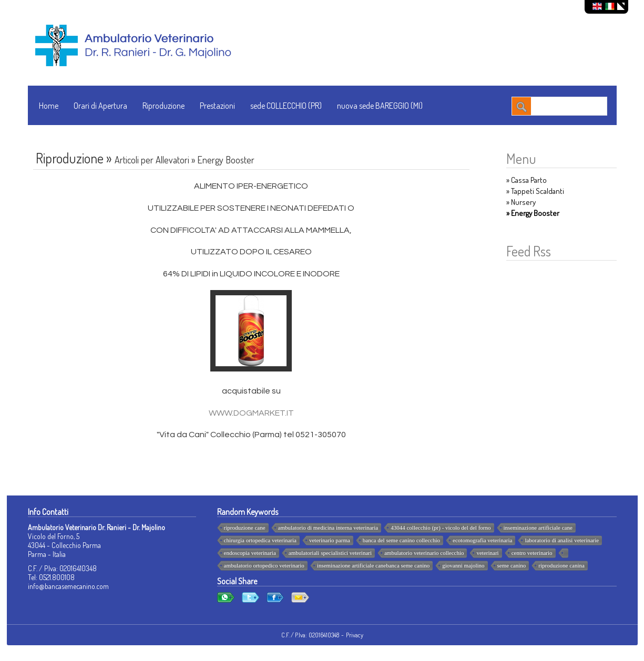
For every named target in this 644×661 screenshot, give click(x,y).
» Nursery (521, 202)
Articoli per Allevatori (152, 160)
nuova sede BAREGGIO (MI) (380, 106)
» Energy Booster (533, 213)
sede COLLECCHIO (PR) (286, 106)
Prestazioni (217, 106)
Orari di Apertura (100, 106)
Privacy (355, 635)
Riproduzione (163, 106)
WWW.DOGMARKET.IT (251, 413)
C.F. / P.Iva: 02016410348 (310, 635)
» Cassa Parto (527, 180)
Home (49, 106)
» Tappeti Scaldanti (535, 191)
